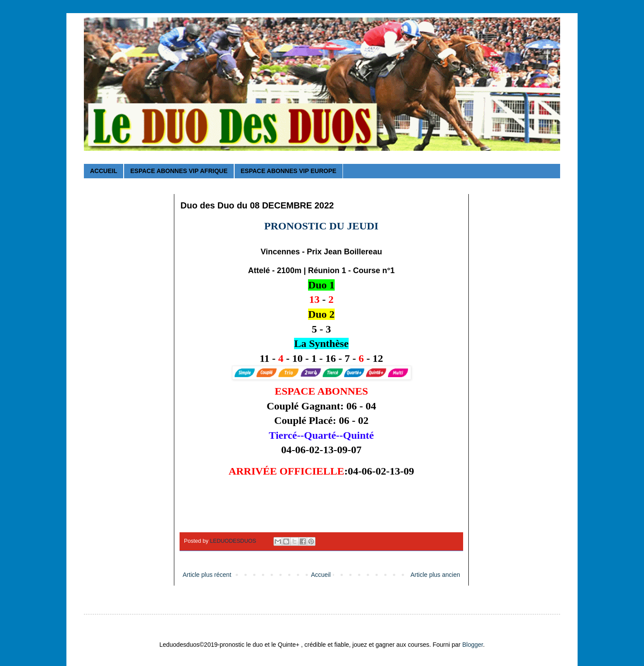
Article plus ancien (435, 575)
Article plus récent (207, 575)
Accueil (321, 575)
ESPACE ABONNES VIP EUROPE (289, 171)
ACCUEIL (104, 171)
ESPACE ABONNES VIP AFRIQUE (179, 171)
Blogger (473, 645)
